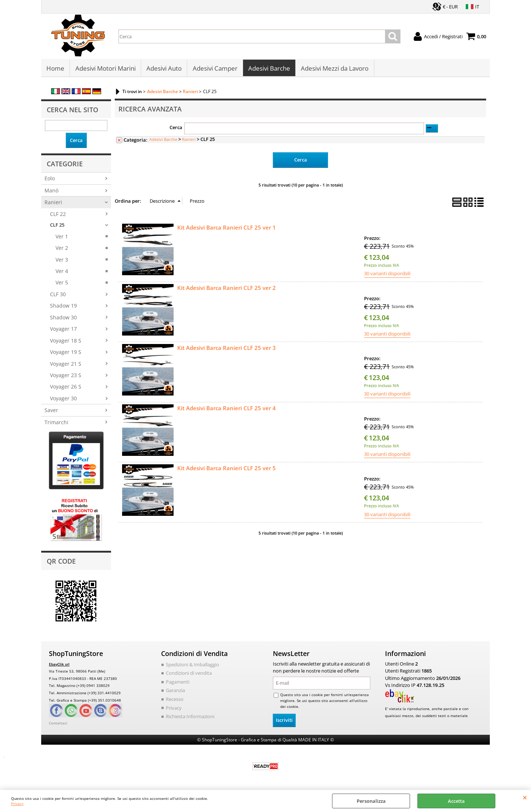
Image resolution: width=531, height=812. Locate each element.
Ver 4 (62, 273)
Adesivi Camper (214, 69)
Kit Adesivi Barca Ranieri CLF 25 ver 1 (227, 229)
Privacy (17, 804)
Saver (51, 412)
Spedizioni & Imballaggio (193, 666)
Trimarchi (56, 424)
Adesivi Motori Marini (105, 69)
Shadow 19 (63, 308)
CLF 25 (57, 227)
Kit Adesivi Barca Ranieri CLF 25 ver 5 (227, 470)
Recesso (175, 701)
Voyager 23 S (66, 377)
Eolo (50, 180)
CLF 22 (58, 216)
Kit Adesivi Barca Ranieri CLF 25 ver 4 (227, 410)
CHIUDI (525, 797)
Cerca (176, 130)
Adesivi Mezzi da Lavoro (334, 69)
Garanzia (175, 692)
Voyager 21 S (66, 366)
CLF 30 (58, 296)
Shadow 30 (63, 319)
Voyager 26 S (66, 389)
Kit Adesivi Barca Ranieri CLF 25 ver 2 (227, 290)
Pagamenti (178, 684)
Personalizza (371, 801)
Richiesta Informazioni (190, 718)
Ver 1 (62, 238)
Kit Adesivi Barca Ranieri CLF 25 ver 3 (227, 350)
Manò (51, 192)
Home (55, 69)
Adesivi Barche (268, 69)
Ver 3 (62, 261)
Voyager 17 (63, 331)
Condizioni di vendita (189, 675)
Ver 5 (62, 285)
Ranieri (53, 204)
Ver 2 (62, 250)
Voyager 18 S (66, 342)
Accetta (456, 801)
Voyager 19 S (66, 354)
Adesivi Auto (164, 69)
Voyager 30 (63, 400)
